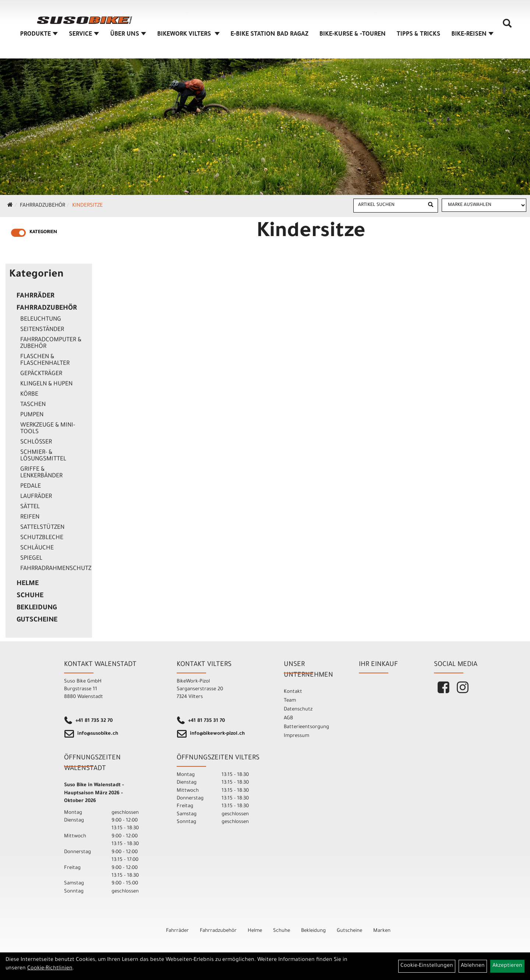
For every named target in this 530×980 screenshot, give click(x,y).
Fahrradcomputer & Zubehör (51, 343)
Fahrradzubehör (43, 206)
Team (290, 701)
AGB (288, 718)
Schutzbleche (42, 538)
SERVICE (84, 35)
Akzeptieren (507, 966)
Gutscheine (37, 620)
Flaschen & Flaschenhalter (45, 360)
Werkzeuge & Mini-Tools (48, 429)
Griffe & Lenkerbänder (41, 473)
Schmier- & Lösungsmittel (43, 456)
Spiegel (31, 559)
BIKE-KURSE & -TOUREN (353, 35)
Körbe (29, 395)
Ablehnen (473, 966)
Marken (382, 931)
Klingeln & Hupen (46, 384)
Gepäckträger (41, 374)
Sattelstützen (42, 528)
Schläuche (37, 548)
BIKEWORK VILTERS (188, 35)
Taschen (33, 405)
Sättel (30, 507)
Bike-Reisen (472, 35)
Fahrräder (36, 296)
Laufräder (36, 497)
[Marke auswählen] (484, 205)
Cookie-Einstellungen (427, 966)
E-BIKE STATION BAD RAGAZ (270, 35)
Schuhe (30, 596)
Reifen (30, 517)
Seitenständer (42, 330)
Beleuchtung (41, 320)
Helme (28, 584)
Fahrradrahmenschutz (54, 569)
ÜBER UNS (128, 35)
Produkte (39, 35)
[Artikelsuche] (507, 26)
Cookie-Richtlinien (50, 969)
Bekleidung (37, 608)
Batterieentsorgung (306, 727)
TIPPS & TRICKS (418, 35)
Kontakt (293, 692)
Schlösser (36, 442)
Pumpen (32, 415)
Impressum (296, 736)
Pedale (31, 487)
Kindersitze (87, 206)
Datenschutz (298, 710)
